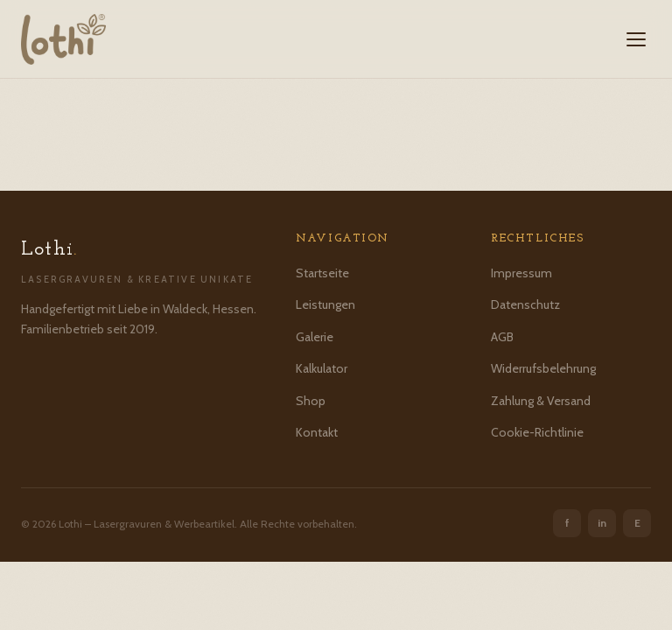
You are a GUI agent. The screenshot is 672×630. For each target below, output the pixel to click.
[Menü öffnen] (636, 39)
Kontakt (317, 432)
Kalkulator (322, 368)
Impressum (521, 273)
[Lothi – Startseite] (63, 39)
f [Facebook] (567, 523)
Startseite (322, 273)
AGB (502, 337)
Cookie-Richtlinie (537, 432)
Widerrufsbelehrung (543, 368)
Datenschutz (525, 304)
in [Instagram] (602, 523)
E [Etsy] (637, 523)
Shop (311, 401)
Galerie (315, 337)
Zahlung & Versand (541, 401)
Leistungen (325, 304)
